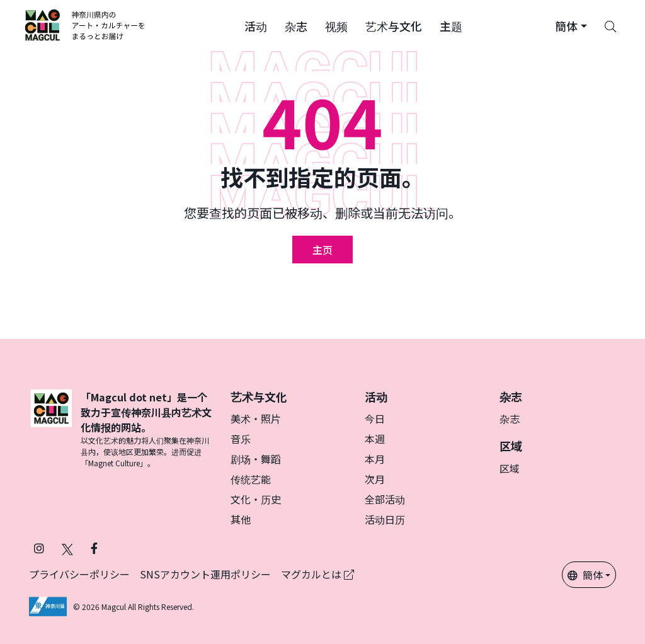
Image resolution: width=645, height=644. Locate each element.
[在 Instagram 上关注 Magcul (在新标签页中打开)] (39, 548)
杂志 (510, 418)
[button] (256, 25)
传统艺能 (251, 479)
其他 (241, 519)
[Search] (610, 25)
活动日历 (385, 519)
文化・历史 (256, 499)
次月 (375, 479)
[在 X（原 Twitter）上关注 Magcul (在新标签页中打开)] (67, 548)
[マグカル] (51, 429)
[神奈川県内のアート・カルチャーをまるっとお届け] (85, 25)
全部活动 (385, 499)
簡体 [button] (585, 575)
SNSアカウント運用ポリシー (205, 574)
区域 (510, 468)
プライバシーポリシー (79, 574)
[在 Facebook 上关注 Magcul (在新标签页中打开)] (94, 548)
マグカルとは (317, 574)
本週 (375, 439)
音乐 (241, 439)
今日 (375, 418)
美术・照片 (256, 418)
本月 (375, 459)
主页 (322, 250)
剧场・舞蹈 (256, 459)
